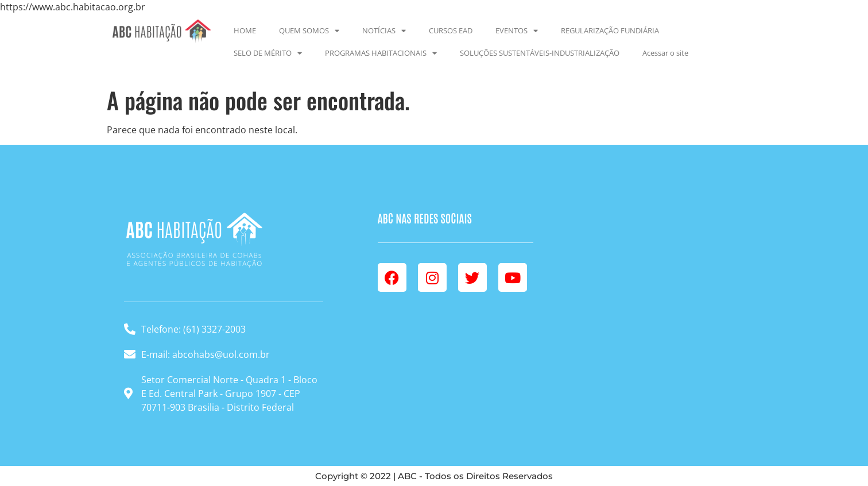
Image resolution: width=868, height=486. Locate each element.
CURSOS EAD (451, 30)
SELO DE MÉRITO (268, 53)
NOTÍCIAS (384, 31)
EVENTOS (517, 31)
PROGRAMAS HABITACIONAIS (381, 53)
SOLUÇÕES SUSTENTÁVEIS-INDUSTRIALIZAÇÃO (540, 53)
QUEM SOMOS (309, 31)
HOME (245, 30)
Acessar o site (665, 53)
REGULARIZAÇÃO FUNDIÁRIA (610, 30)
